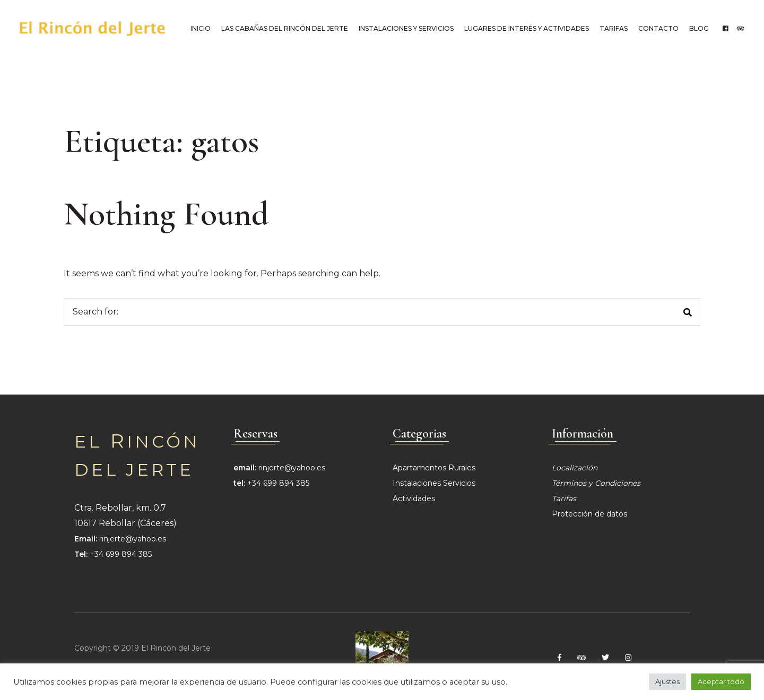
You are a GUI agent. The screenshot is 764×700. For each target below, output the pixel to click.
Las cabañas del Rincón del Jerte (283, 28)
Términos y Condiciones (596, 483)
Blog (697, 28)
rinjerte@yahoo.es (133, 538)
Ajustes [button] (667, 681)
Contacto (657, 28)
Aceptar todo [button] (721, 681)
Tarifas (612, 28)
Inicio (199, 28)
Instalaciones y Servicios (405, 28)
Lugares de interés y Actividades (525, 28)
